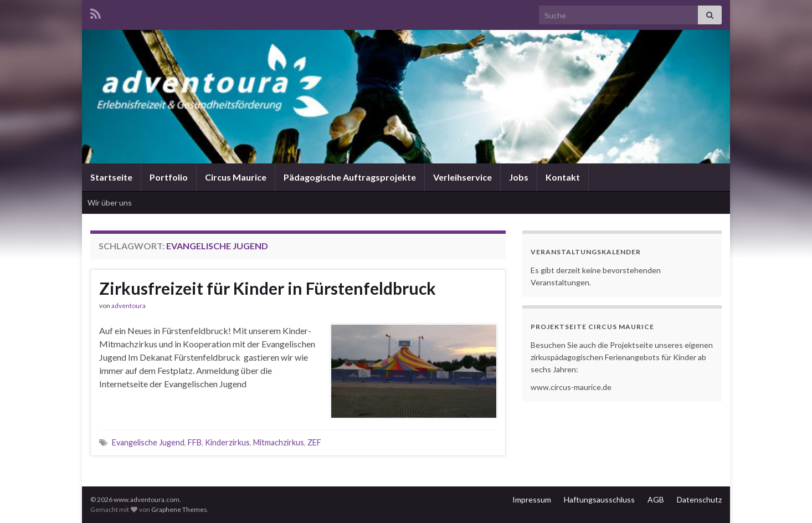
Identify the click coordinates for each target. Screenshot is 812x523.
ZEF (314, 442)
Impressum (532, 499)
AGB (656, 499)
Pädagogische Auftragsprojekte (350, 177)
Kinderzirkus (227, 442)
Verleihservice (462, 177)
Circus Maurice (236, 177)
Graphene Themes (179, 509)
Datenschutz (699, 499)
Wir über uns (110, 202)
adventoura (129, 306)
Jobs (519, 177)
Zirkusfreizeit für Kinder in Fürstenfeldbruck (268, 288)
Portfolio (169, 177)
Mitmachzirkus (279, 442)
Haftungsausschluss (599, 499)
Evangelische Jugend (148, 442)
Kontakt (563, 177)
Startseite (111, 177)
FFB (195, 442)
